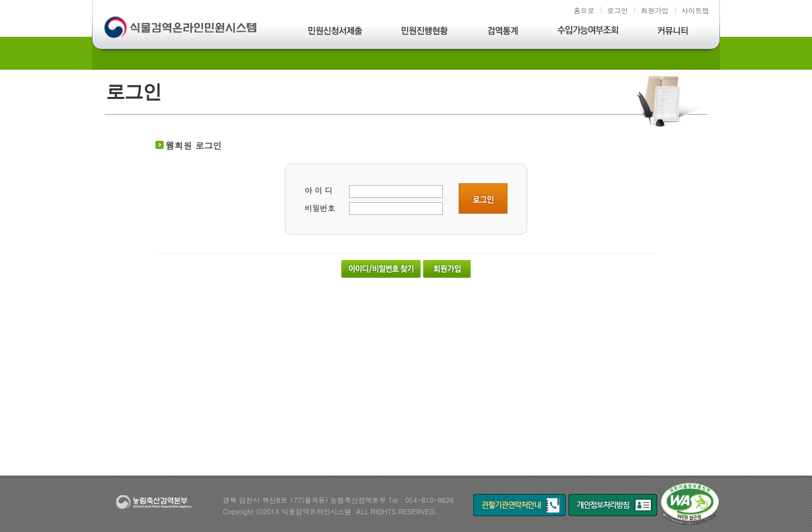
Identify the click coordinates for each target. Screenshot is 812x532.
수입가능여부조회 (589, 33)
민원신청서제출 (336, 33)
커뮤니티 (673, 33)
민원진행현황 (425, 33)
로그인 (618, 10)
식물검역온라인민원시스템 (182, 29)
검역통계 (503, 33)
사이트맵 (695, 10)
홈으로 (584, 10)
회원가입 (655, 10)
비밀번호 (320, 208)
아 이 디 (318, 190)
